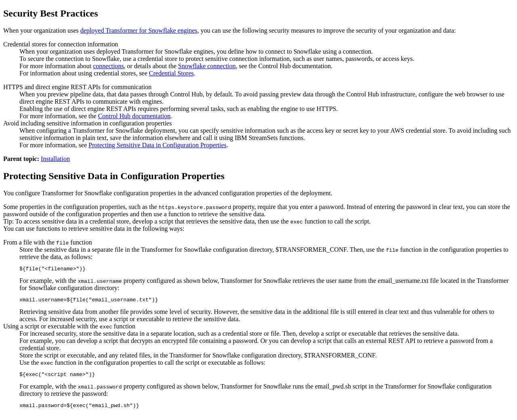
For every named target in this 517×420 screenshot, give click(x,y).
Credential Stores (171, 73)
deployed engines (139, 30)
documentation (135, 116)
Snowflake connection (207, 66)
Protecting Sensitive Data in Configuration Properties (158, 145)
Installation (55, 159)
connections (108, 66)
